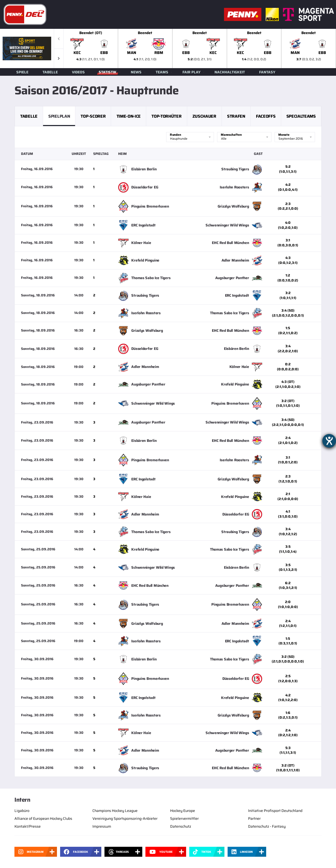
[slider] (200, 48)
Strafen (236, 116)
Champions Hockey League (115, 811)
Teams (162, 72)
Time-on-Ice (129, 116)
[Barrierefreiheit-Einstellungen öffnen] (329, 441)
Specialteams (301, 116)
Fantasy (267, 72)
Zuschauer (204, 116)
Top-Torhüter (166, 116)
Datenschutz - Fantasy (267, 826)
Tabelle (50, 72)
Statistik (108, 72)
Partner (254, 818)
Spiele (22, 72)
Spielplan (59, 116)
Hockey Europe (183, 811)
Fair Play (191, 72)
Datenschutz (181, 826)
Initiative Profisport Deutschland (275, 811)
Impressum (102, 826)
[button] (59, 58)
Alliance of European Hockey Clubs (43, 818)
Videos (78, 72)
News (136, 72)
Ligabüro (22, 811)
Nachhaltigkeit (230, 72)
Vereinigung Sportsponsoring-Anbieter (125, 818)
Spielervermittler (184, 818)
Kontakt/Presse (28, 826)
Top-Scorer (93, 116)
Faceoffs (266, 116)
